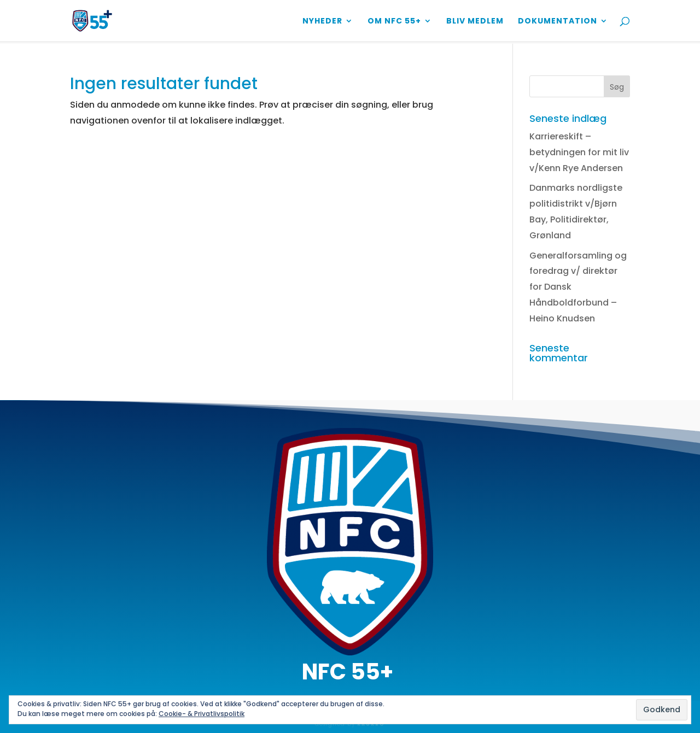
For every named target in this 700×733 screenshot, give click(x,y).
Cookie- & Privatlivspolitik (202, 714)
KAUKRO (371, 725)
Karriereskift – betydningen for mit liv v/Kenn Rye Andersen (579, 152)
